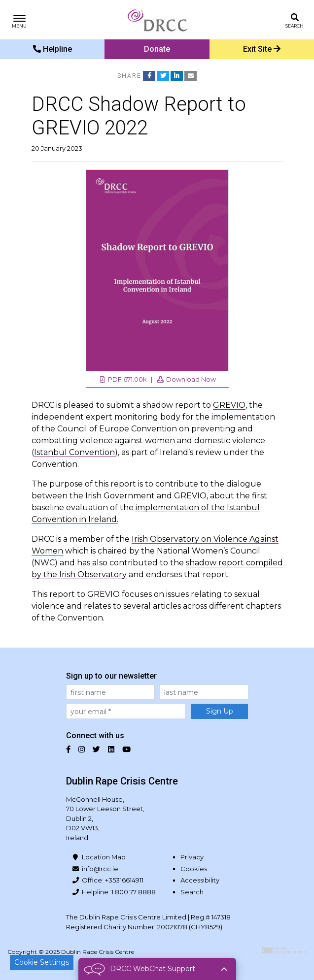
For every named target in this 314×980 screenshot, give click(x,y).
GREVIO (229, 405)
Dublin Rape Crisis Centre (157, 20)
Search (192, 892)
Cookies (194, 869)
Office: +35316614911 (113, 880)
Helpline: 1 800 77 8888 (119, 892)
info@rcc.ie (100, 869)
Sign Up (220, 711)
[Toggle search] (295, 20)
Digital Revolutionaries (284, 950)
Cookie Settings (42, 962)
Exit (262, 49)
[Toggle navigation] (19, 20)
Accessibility (200, 880)
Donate (157, 49)
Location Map (104, 857)
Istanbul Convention (74, 452)
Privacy (192, 857)
